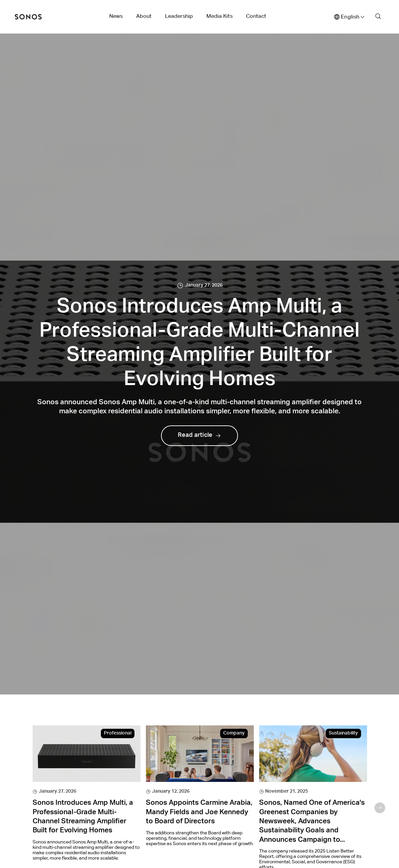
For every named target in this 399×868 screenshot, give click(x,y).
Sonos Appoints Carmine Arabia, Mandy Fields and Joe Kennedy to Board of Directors (199, 813)
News (116, 16)
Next (380, 808)
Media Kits (220, 16)
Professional (118, 733)
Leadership (179, 16)
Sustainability (343, 733)
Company (234, 733)
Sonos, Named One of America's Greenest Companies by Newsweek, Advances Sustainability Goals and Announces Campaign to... (312, 822)
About (144, 16)
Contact (256, 16)
